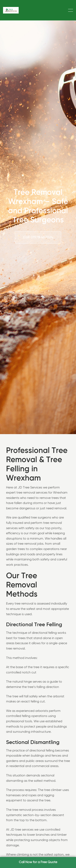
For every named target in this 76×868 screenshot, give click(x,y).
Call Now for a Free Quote (38, 862)
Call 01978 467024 (38, 237)
